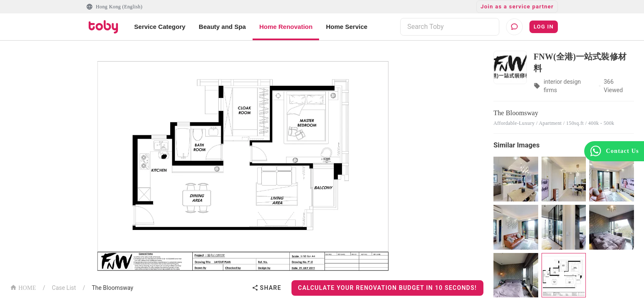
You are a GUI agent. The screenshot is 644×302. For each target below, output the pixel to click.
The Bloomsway (112, 288)
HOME (23, 287)
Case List (64, 288)
